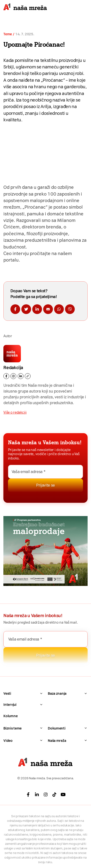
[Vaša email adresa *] (46, 472)
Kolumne (10, 716)
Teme (8, 34)
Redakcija (13, 368)
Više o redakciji (15, 412)
